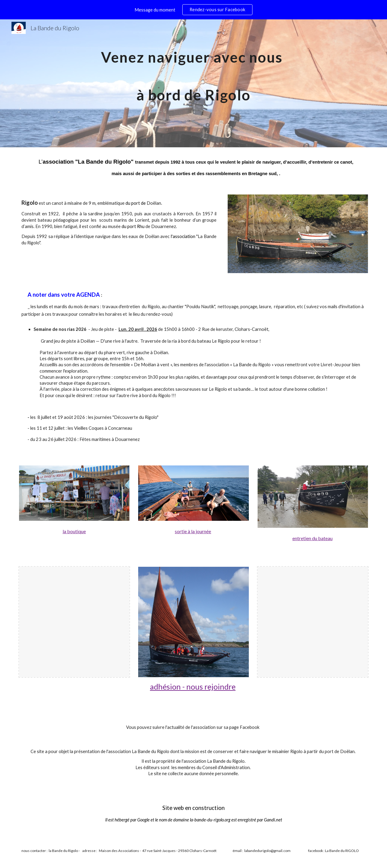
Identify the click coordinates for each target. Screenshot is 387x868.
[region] (193, 10)
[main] (193, 83)
